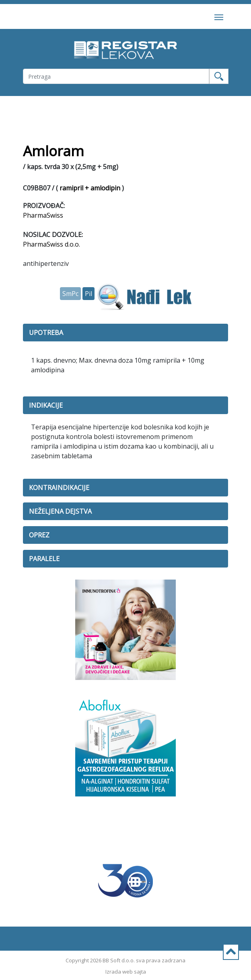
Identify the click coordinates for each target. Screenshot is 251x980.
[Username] (116, 76)
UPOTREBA (46, 333)
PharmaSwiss (43, 215)
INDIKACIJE (46, 405)
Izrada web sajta (126, 972)
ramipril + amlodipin (90, 188)
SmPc (70, 294)
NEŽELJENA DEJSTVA (60, 511)
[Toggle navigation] (219, 16)
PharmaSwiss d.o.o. (51, 244)
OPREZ (39, 535)
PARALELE (44, 559)
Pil (88, 294)
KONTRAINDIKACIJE (59, 488)
